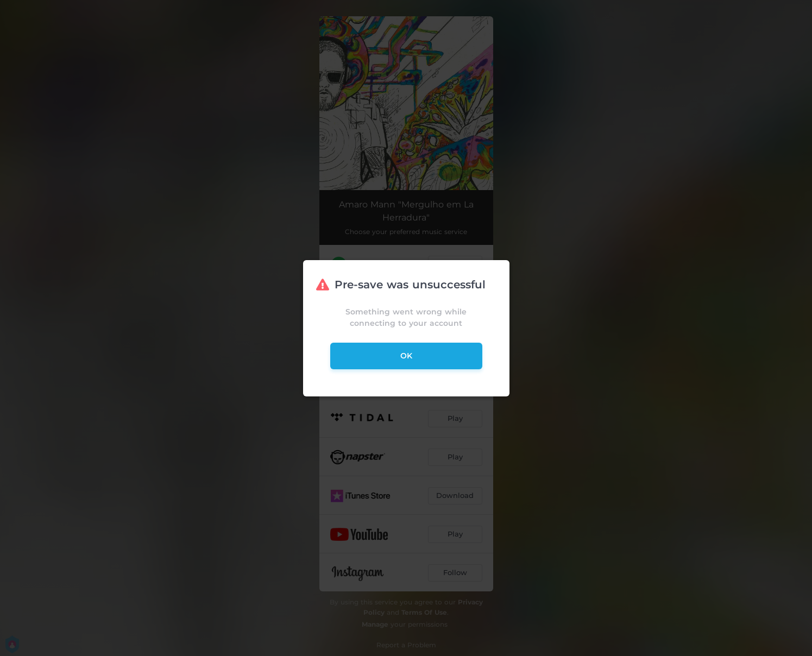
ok (406, 356)
